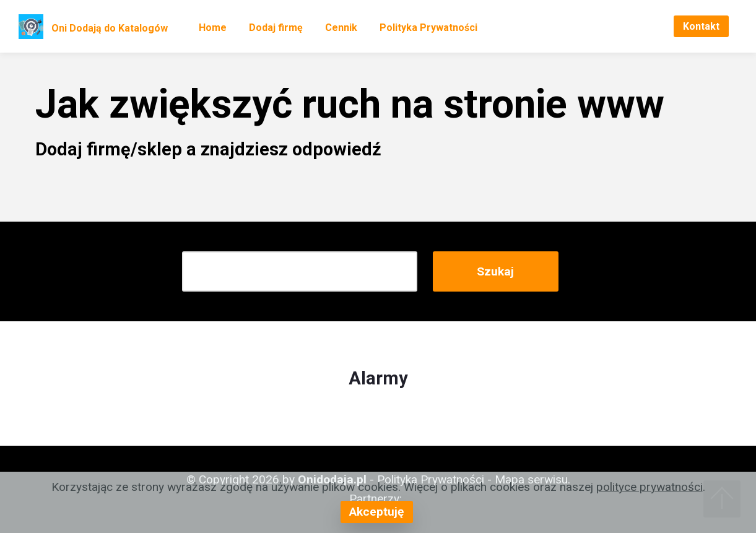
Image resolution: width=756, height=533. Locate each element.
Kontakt (701, 26)
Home (213, 28)
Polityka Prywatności (428, 28)
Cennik (341, 28)
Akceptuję (376, 512)
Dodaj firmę (276, 28)
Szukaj (495, 271)
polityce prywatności (650, 487)
